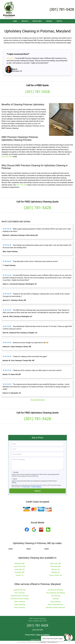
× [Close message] (63, 637)
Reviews (49, 21)
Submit (37, 489)
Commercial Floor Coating (20, 596)
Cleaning (56, 596)
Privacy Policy (26, 484)
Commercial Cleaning (55, 587)
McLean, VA (55, 567)
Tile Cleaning (55, 593)
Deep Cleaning (55, 599)
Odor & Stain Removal (55, 602)
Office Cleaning (20, 599)
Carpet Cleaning (20, 602)
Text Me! (16, 470)
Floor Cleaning (19, 590)
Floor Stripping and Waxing (56, 590)
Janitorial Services (20, 587)
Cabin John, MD (56, 561)
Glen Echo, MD (55, 564)
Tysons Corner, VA (56, 573)
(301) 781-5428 (62, 9)
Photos (59, 21)
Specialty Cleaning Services (55, 605)
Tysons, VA (19, 573)
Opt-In (15, 477)
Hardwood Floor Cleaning (20, 593)
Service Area (37, 21)
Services (26, 22)
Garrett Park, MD (20, 564)
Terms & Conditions (37, 484)
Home (15, 21)
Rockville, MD (20, 570)
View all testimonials (37, 397)
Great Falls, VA (20, 567)
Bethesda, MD (19, 561)
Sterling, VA (55, 570)
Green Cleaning (19, 605)
